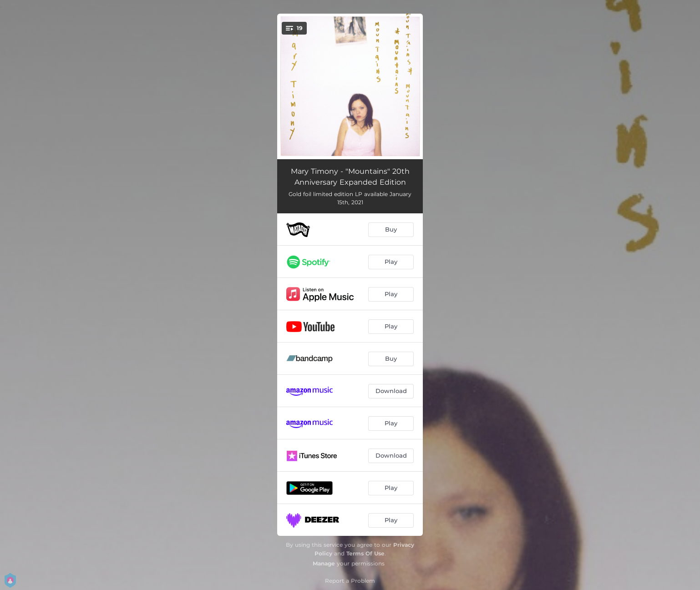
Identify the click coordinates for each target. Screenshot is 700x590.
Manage (324, 563)
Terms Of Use (365, 553)
